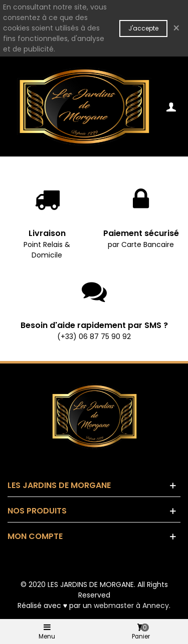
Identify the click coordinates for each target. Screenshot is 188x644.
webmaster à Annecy (131, 605)
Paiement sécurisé (141, 233)
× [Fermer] (176, 28)
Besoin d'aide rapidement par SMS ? (94, 325)
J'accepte (143, 28)
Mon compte (35, 536)
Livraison (47, 233)
